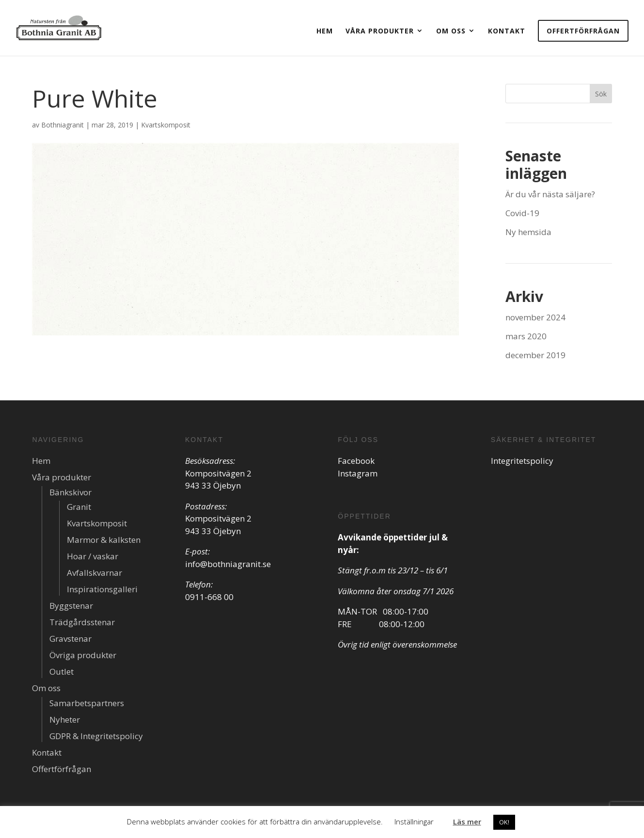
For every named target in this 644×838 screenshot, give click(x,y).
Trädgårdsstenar (82, 622)
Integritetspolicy (522, 461)
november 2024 (535, 317)
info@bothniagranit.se (228, 564)
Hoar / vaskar (93, 556)
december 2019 (535, 355)
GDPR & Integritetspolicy (96, 736)
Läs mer (467, 822)
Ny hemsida (528, 232)
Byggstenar (71, 606)
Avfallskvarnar (94, 573)
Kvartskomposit (166, 125)
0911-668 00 (209, 597)
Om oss (451, 31)
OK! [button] (504, 822)
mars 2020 (526, 336)
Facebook (356, 461)
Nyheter (65, 719)
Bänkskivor (71, 492)
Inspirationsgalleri (102, 589)
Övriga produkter (83, 655)
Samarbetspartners (87, 703)
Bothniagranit (63, 125)
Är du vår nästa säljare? (550, 194)
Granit (79, 507)
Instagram (358, 473)
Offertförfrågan (583, 31)
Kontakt (507, 31)
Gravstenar (71, 639)
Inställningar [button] (414, 822)
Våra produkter (380, 31)
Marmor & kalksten (104, 540)
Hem (325, 31)
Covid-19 (522, 213)
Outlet (62, 672)
